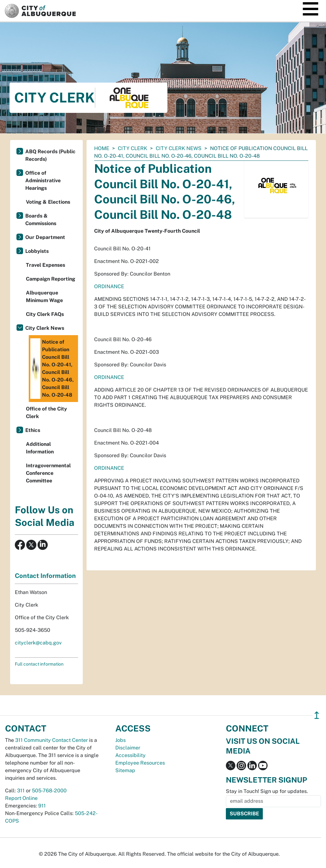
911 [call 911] (42, 806)
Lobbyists (37, 251)
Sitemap (125, 770)
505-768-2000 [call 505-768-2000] (49, 791)
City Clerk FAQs (45, 314)
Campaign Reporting (51, 279)
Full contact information (39, 664)
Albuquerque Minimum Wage (44, 297)
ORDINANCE (109, 286)
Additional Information (40, 448)
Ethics (33, 430)
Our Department (45, 237)
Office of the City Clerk (46, 413)
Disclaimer (128, 748)
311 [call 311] (21, 791)
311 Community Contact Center (51, 740)
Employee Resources (140, 763)
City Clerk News (179, 148)
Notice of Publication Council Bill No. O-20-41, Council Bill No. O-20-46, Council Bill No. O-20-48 (52, 369)
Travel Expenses (45, 265)
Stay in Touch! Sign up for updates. (267, 791)
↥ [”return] (317, 715)
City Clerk (133, 148)
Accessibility (130, 755)
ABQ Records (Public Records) (50, 155)
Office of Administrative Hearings (43, 181)
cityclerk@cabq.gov (38, 643)
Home (102, 148)
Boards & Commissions (41, 220)
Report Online (21, 798)
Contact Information (45, 576)
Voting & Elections (48, 202)
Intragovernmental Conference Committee (48, 473)
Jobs (121, 740)
